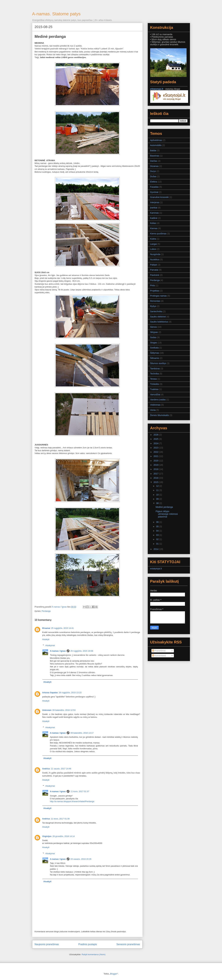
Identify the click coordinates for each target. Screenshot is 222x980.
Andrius (46, 769)
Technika (155, 374)
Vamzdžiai (155, 395)
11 (158, 490)
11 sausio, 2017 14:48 (61, 769)
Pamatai (154, 270)
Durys (153, 171)
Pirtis (153, 285)
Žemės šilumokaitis (160, 415)
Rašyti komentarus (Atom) (94, 954)
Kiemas (154, 228)
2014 (156, 549)
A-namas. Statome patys (56, 14)
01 (158, 544)
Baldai (153, 150)
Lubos (153, 249)
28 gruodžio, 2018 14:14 (64, 836)
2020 (156, 461)
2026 (156, 435)
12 (158, 486)
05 (158, 526)
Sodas (153, 337)
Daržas (154, 161)
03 (158, 535)
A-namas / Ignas (58, 651)
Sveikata (154, 348)
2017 (156, 474)
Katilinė (154, 218)
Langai (153, 244)
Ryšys (153, 306)
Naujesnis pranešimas (47, 944)
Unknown (47, 710)
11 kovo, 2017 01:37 (80, 791)
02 (158, 539)
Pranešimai (159, 651)
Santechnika (156, 311)
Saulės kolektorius (159, 322)
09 (158, 499)
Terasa (153, 379)
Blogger (114, 974)
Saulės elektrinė (158, 317)
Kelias (153, 223)
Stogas (154, 343)
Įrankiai (154, 208)
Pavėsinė (155, 275)
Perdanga (46, 611)
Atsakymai (50, 645)
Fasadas (154, 187)
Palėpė (154, 265)
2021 (156, 456)
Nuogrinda (155, 254)
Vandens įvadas (158, 400)
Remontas (155, 301)
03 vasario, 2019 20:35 (81, 859)
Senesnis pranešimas (128, 944)
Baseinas (155, 156)
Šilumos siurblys (158, 363)
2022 (156, 452)
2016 (156, 478)
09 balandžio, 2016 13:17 (82, 733)
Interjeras (155, 202)
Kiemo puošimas (158, 234)
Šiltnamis (155, 358)
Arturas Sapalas (50, 693)
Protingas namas (158, 296)
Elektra (154, 182)
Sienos (154, 327)
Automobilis (156, 145)
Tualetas (154, 389)
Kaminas (154, 213)
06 (158, 522)
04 (158, 531)
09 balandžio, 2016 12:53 (64, 710)
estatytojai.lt (156, 569)
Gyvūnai (154, 192)
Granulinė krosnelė (159, 197)
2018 (156, 469)
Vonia (153, 410)
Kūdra (153, 239)
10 (158, 495)
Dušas (153, 176)
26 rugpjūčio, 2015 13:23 (70, 693)
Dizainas (154, 166)
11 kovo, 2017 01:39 (60, 819)
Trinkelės (155, 384)
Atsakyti (46, 639)
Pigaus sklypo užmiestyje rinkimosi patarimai (167, 514)
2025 (156, 439)
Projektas (155, 291)
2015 (156, 482)
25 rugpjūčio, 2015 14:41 (62, 628)
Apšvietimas (156, 140)
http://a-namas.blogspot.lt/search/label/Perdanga (72, 801)
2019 (156, 465)
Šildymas (155, 353)
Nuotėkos (155, 260)
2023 (156, 448)
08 (158, 503)
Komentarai (159, 656)
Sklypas (154, 332)
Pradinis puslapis (88, 944)
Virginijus (47, 836)
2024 (156, 443)
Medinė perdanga (164, 507)
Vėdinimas (155, 405)
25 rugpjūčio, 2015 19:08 (82, 651)
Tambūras (155, 369)
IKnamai (46, 628)
